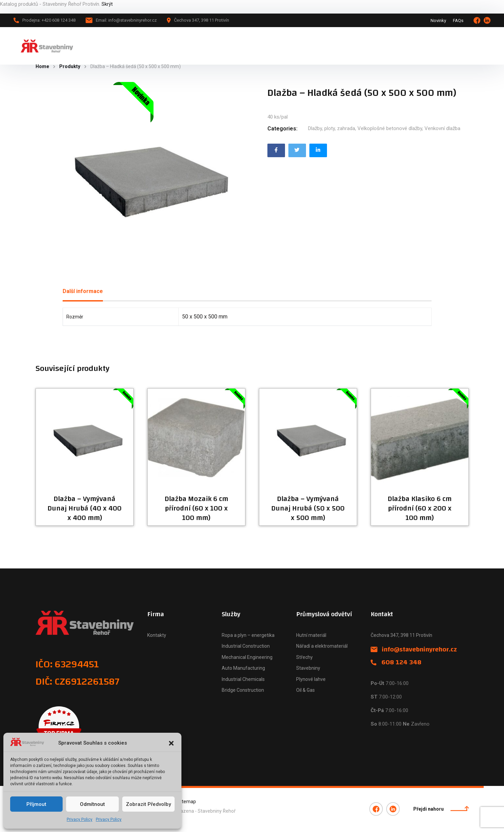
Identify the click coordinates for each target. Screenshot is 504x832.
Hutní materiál (311, 635)
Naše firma (234, 46)
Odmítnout (92, 804)
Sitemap (187, 802)
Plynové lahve (311, 679)
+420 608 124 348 (460, 46)
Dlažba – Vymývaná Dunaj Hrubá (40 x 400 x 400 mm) (84, 508)
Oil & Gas (305, 690)
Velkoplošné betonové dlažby (390, 128)
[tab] (83, 291)
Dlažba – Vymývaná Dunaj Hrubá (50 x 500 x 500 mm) (308, 508)
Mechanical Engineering (247, 657)
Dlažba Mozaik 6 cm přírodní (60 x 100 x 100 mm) (196, 508)
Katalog (160, 46)
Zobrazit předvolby (148, 804)
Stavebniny (308, 668)
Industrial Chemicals (243, 679)
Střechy (304, 657)
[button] (171, 743)
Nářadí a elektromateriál (322, 646)
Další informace (83, 291)
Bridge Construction (243, 690)
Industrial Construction (246, 646)
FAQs (458, 20)
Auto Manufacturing (243, 668)
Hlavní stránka (123, 46)
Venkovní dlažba (442, 128)
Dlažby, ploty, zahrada (332, 128)
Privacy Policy (80, 819)
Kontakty (157, 635)
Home (42, 66)
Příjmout (36, 804)
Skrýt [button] (107, 4)
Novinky (438, 20)
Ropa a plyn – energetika (248, 635)
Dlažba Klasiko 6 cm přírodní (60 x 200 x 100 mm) (420, 508)
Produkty (70, 66)
